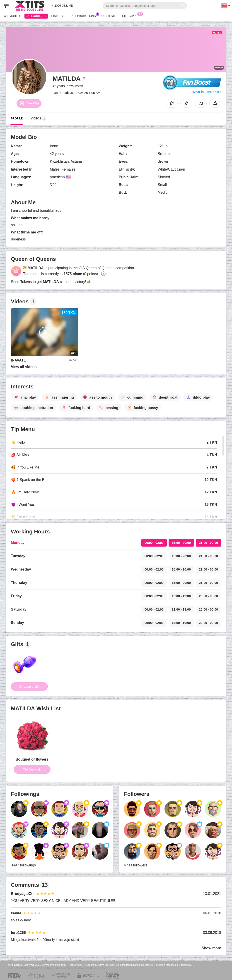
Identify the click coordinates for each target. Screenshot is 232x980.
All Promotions (85, 16)
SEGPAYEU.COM (105, 965)
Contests (109, 16)
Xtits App (130, 16)
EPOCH (86, 965)
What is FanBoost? (207, 92)
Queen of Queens (100, 268)
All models (13, 16)
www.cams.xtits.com (54, 965)
